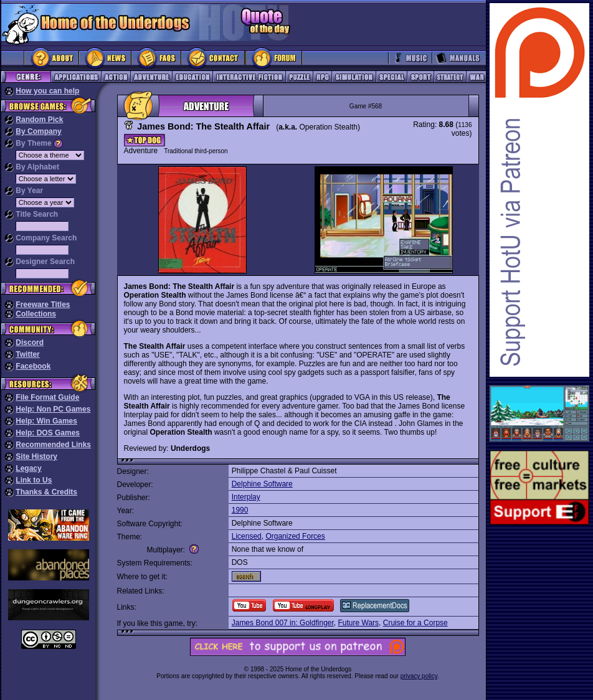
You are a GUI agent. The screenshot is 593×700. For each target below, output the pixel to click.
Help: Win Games (46, 421)
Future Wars (358, 623)
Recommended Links (53, 445)
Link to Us (34, 480)
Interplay (246, 497)
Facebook (33, 366)
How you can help (47, 91)
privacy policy (419, 676)
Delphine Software (262, 484)
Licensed (247, 536)
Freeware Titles (43, 305)
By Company (38, 131)
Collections (36, 314)
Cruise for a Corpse (415, 623)
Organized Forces (295, 536)
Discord (30, 343)
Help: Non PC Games (53, 409)
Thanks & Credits (46, 492)
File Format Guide (47, 397)
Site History (36, 456)
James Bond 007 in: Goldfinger (283, 623)
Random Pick (39, 120)
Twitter (27, 354)
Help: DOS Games (48, 433)
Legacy (28, 468)
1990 (240, 510)
